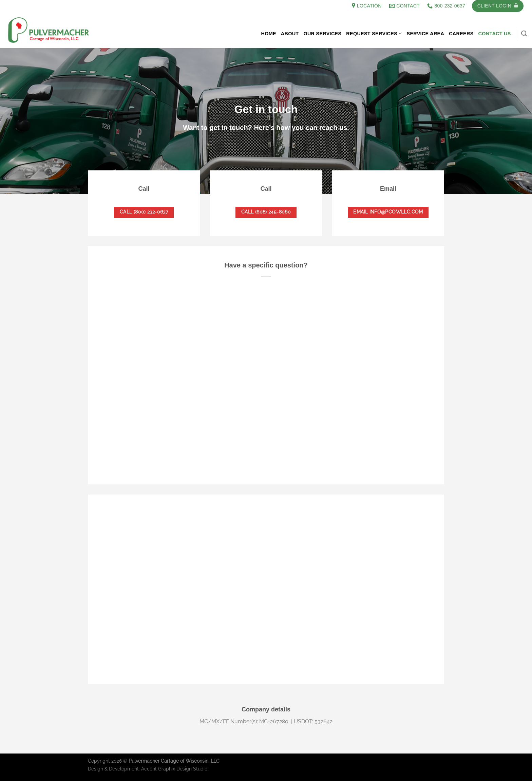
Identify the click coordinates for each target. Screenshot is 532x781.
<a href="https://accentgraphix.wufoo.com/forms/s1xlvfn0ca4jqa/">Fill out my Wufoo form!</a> (266, 367)
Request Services (374, 33)
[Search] (524, 34)
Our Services (322, 34)
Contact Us (495, 34)
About (290, 34)
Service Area (426, 34)
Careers (461, 34)
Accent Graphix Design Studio (174, 769)
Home (268, 34)
